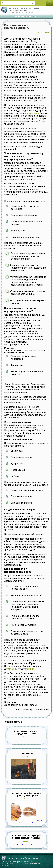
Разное (27, 799)
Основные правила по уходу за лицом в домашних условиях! (26, 837)
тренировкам (32, 113)
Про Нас (26, 757)
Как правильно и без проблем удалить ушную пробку (27, 794)
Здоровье (26, 841)
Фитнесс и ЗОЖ (43, 33)
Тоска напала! (27, 753)
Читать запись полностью (27, 740)
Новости (27, 737)
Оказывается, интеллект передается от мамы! (26, 732)
